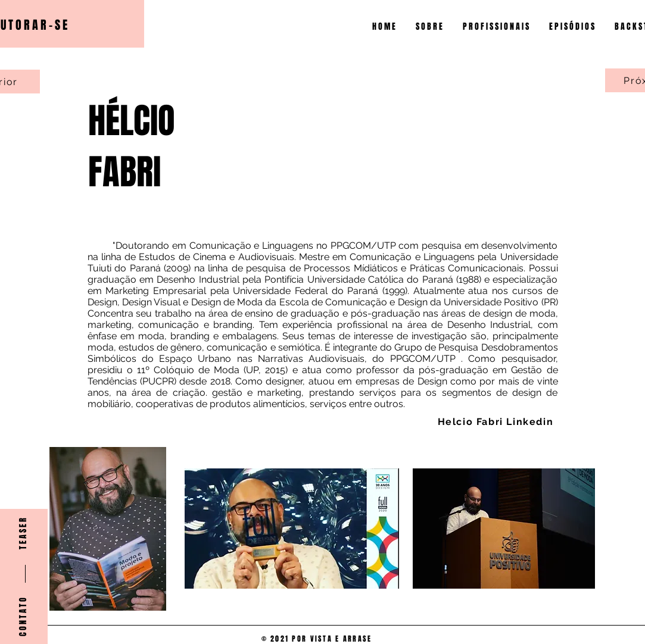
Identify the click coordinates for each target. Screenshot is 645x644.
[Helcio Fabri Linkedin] (497, 421)
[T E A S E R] (23, 533)
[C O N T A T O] (23, 617)
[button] (497, 27)
